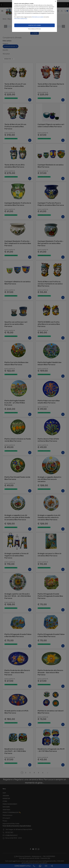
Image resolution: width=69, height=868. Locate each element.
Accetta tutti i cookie (35, 25)
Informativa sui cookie (38, 17)
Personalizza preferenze (34, 29)
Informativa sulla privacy (21, 19)
